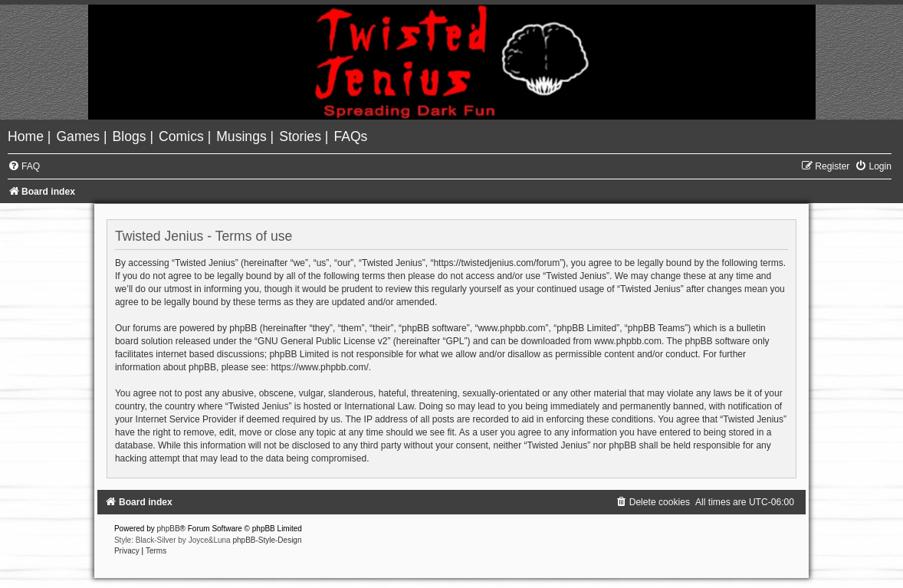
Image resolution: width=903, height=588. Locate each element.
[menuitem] (28, 136)
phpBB (169, 529)
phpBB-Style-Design (267, 540)
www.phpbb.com (628, 341)
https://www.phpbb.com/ (319, 367)
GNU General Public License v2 (322, 341)
